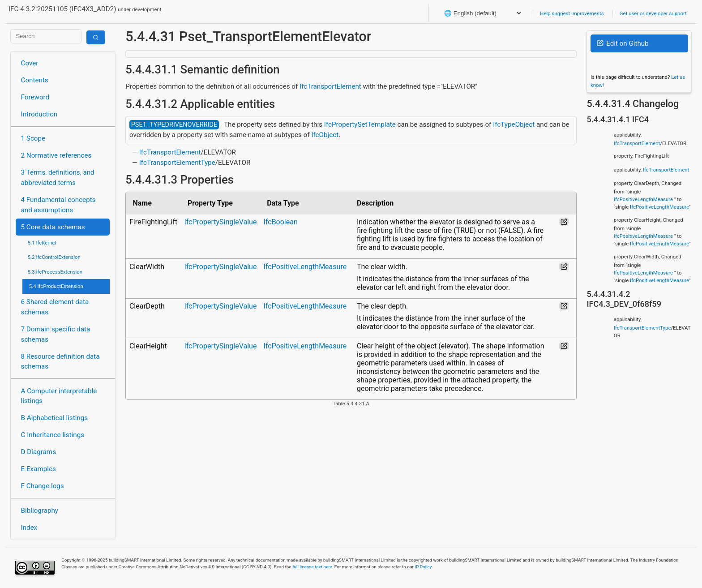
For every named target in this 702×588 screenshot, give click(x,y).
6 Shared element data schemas (55, 307)
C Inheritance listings (53, 435)
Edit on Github (623, 43)
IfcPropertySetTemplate (360, 124)
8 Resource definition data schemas (60, 362)
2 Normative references (56, 155)
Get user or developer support (653, 13)
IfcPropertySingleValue (220, 222)
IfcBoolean (281, 222)
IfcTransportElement (330, 86)
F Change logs (43, 486)
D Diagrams (39, 452)
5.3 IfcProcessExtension (55, 272)
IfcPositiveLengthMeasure (305, 267)
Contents (35, 80)
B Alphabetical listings (55, 418)
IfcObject (325, 135)
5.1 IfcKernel (42, 243)
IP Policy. (424, 567)
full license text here (312, 567)
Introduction (39, 114)
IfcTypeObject (514, 124)
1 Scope (33, 138)
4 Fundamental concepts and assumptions (58, 205)
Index (29, 528)
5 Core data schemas (53, 227)
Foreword (35, 97)
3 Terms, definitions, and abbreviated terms (58, 178)
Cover (30, 63)
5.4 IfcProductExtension (56, 286)
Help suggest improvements (572, 13)
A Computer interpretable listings (59, 396)
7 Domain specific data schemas (56, 334)
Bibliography (40, 511)
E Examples (39, 469)
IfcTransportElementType (177, 163)
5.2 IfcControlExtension (54, 257)
